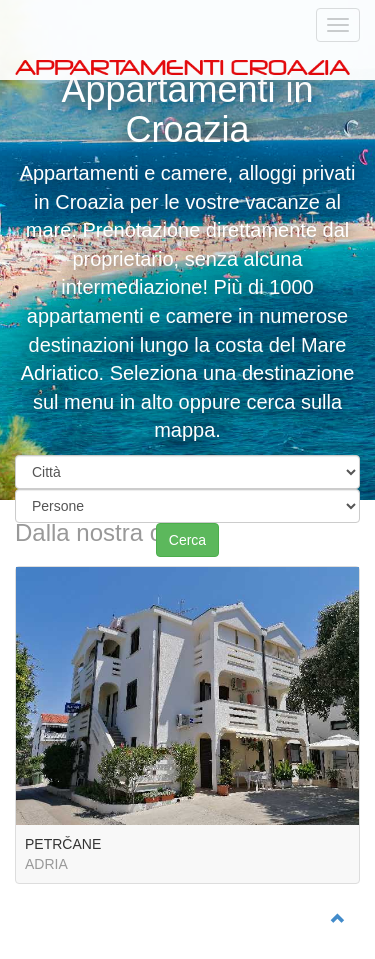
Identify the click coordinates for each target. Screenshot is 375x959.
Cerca (187, 540)
